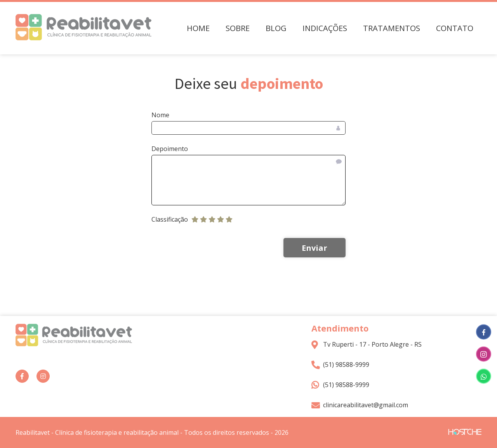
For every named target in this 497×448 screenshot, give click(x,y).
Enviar (315, 248)
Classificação (170, 219)
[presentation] (202, 248)
